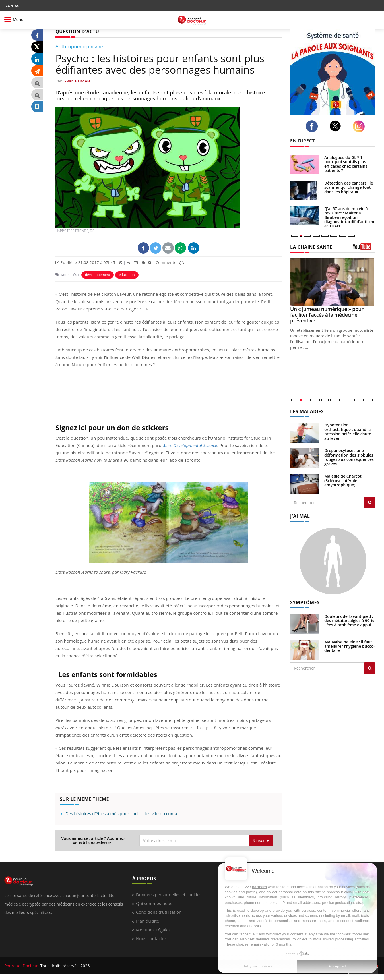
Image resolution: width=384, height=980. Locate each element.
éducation (127, 275)
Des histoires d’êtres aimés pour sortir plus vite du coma (121, 813)
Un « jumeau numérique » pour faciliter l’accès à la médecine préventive (327, 315)
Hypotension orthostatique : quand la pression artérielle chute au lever (348, 431)
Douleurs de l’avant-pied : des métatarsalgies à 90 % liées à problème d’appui (349, 621)
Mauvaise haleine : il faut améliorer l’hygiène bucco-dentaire (350, 646)
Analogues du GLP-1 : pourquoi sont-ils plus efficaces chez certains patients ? (346, 164)
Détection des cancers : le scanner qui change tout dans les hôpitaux (349, 187)
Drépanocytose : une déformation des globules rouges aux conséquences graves (349, 457)
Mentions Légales (153, 930)
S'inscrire (261, 840)
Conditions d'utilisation (159, 912)
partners (259, 887)
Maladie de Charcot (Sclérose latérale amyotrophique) (343, 480)
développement (98, 275)
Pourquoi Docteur (22, 966)
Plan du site (147, 921)
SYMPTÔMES (305, 602)
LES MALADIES (307, 411)
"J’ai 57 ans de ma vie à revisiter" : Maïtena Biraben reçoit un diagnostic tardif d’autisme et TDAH (350, 217)
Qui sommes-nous (154, 903)
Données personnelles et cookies (169, 894)
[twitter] (337, 126)
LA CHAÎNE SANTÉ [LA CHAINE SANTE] (311, 247)
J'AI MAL (300, 516)
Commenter (170, 262)
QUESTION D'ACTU (77, 32)
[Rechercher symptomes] (370, 668)
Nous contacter (151, 938)
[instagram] (360, 126)
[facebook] (313, 126)
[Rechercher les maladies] (370, 502)
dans (190, 445)
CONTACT (13, 6)
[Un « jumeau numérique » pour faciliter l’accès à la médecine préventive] (333, 282)
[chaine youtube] (364, 249)
